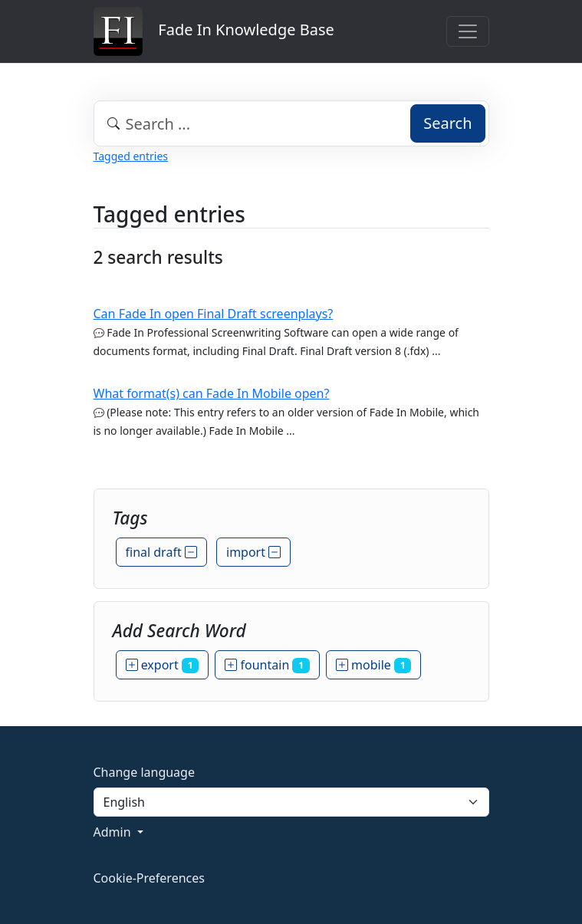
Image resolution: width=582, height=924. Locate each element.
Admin (114, 832)
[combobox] (291, 123)
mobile (374, 665)
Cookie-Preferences (149, 878)
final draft (161, 552)
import (253, 552)
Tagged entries (131, 156)
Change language (144, 772)
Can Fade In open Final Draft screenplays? (214, 314)
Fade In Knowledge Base (214, 31)
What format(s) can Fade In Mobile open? (212, 393)
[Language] (291, 802)
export (163, 665)
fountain (267, 665)
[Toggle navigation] (468, 31)
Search (447, 123)
